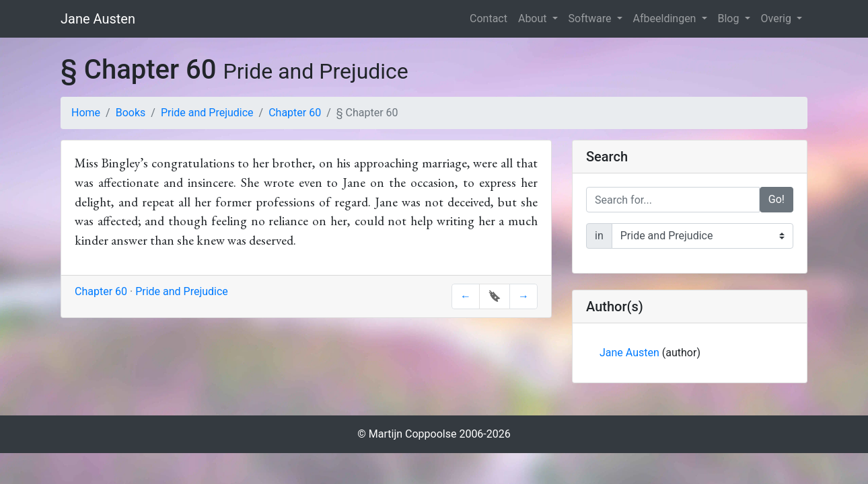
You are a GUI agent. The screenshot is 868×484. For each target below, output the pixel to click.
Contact (489, 18)
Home (86, 113)
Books (131, 113)
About (534, 18)
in (599, 236)
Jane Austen (98, 19)
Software (591, 18)
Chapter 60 (295, 113)
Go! (776, 199)
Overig (777, 18)
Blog (730, 18)
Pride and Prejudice (207, 113)
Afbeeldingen (666, 18)
